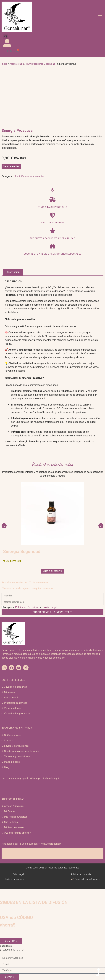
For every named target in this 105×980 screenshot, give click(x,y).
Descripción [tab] (13, 272)
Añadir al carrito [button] (52, 571)
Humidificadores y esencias (41, 64)
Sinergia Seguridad (22, 551)
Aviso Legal (51, 607)
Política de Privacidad (27, 607)
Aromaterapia (17, 64)
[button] (100, 17)
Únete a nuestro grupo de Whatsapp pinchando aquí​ (30, 778)
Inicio (4, 64)
